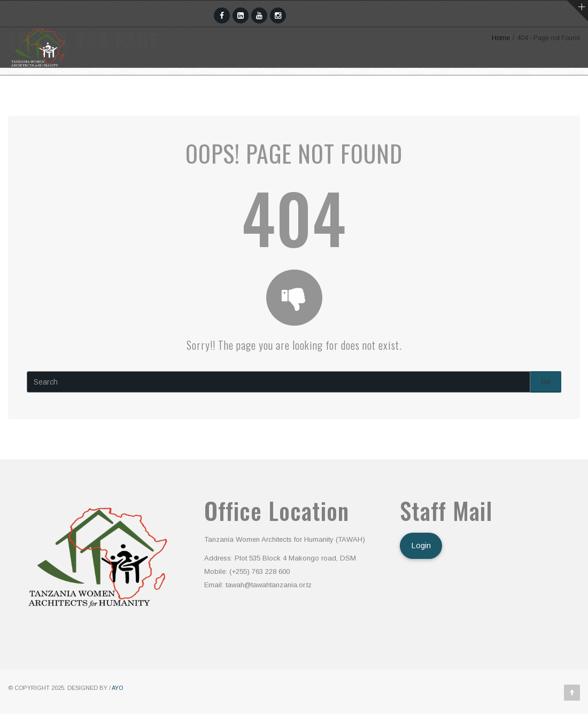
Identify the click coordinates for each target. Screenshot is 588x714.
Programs (254, 88)
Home (77, 88)
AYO (117, 688)
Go (546, 382)
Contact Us (472, 88)
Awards (318, 88)
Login (421, 546)
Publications (389, 88)
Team (198, 88)
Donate (539, 88)
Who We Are (138, 88)
